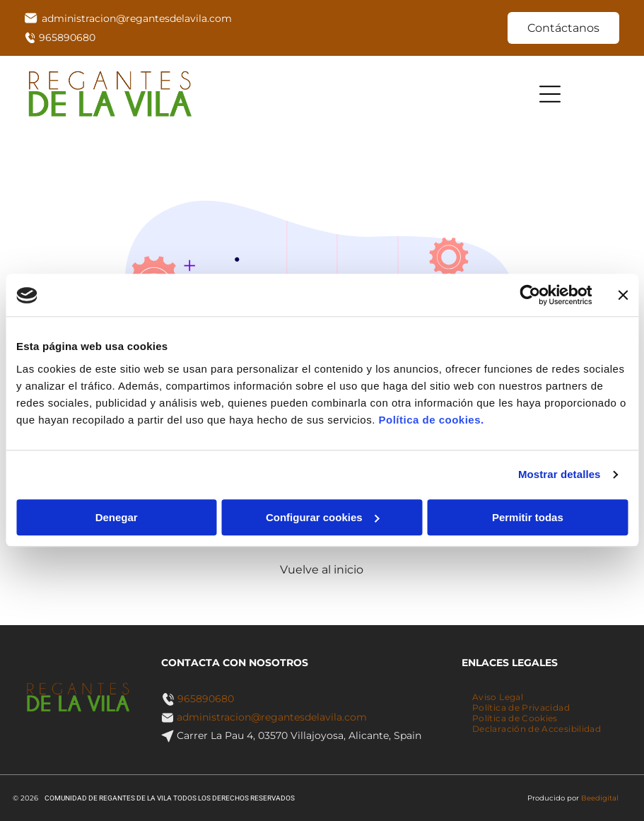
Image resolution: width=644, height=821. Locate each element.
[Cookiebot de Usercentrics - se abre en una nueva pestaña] (530, 296)
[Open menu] (550, 94)
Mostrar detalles (560, 475)
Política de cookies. (431, 420)
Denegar (117, 517)
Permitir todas (528, 517)
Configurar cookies (323, 517)
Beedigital (600, 798)
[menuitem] (498, 697)
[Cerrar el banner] (623, 296)
